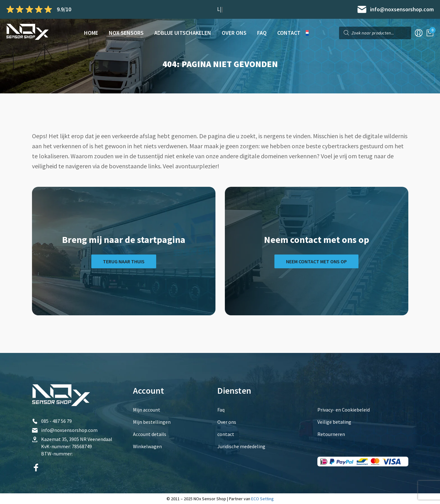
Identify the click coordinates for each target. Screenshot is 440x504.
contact (289, 33)
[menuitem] (310, 33)
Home (91, 33)
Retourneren (331, 434)
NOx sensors (126, 33)
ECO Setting (262, 499)
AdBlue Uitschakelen (183, 33)
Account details (150, 434)
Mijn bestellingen (152, 422)
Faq (262, 33)
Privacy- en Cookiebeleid (344, 410)
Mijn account (147, 410)
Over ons (234, 33)
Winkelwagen (147, 446)
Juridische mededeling (241, 446)
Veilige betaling (334, 422)
